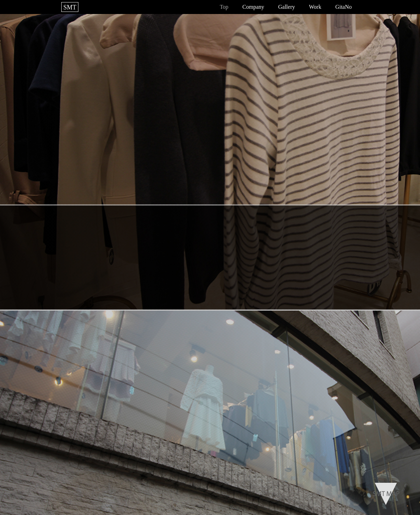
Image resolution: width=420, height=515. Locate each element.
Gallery (287, 7)
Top (224, 7)
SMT (70, 7)
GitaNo (344, 7)
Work (315, 7)
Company (253, 7)
